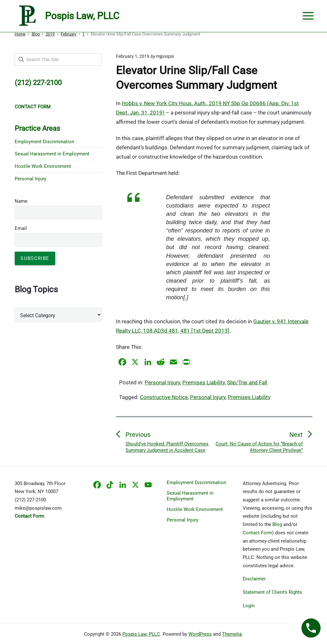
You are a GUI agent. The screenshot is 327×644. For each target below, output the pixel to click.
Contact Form (257, 533)
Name (21, 201)
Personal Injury (162, 382)
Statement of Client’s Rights (272, 592)
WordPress (200, 634)
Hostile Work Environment (43, 166)
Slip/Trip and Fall (247, 382)
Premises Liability (204, 382)
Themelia (232, 634)
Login (249, 606)
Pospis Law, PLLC (141, 634)
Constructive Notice (164, 397)
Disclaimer (254, 579)
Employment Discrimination (44, 142)
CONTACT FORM (33, 107)
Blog (277, 524)
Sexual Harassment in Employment (52, 154)
